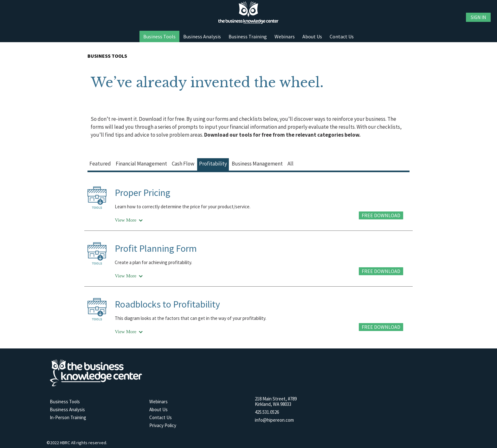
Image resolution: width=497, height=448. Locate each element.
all (290, 164)
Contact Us (342, 36)
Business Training (248, 36)
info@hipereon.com (274, 420)
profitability (213, 164)
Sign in (478, 17)
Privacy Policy (163, 425)
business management (257, 164)
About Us (312, 36)
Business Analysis (202, 36)
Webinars (285, 36)
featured (100, 164)
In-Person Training (68, 417)
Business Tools (159, 36)
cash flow (183, 164)
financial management (141, 164)
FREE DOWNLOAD (381, 215)
